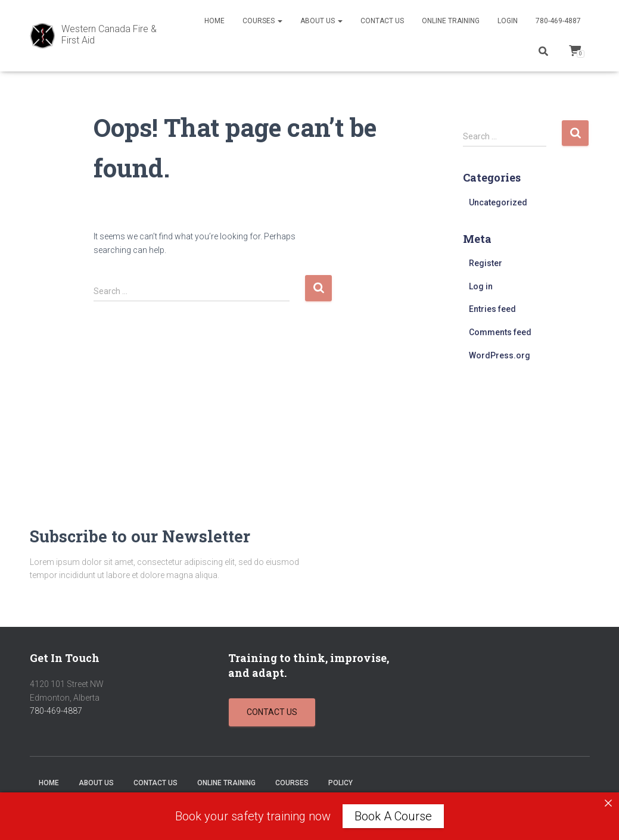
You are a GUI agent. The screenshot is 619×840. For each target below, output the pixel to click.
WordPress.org (500, 355)
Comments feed (500, 332)
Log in (481, 286)
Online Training (451, 21)
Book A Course (393, 816)
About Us (321, 21)
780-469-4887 (558, 21)
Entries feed (492, 309)
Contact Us (382, 21)
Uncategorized (498, 202)
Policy (340, 783)
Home (214, 21)
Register (486, 263)
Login (508, 21)
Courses (262, 21)
